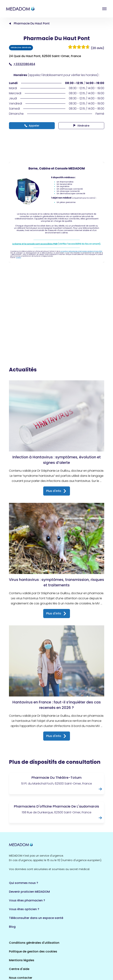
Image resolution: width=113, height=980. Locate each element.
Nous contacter (21, 941)
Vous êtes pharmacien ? (27, 864)
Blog (12, 890)
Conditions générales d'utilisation (34, 906)
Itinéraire (81, 126)
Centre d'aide (19, 932)
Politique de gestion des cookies (33, 915)
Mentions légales (22, 923)
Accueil (10, 24)
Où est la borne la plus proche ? (32, 950)
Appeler (32, 126)
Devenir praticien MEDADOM (29, 855)
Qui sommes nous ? (24, 846)
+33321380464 (22, 64)
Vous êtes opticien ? (24, 872)
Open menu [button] (104, 9)
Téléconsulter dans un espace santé (36, 881)
